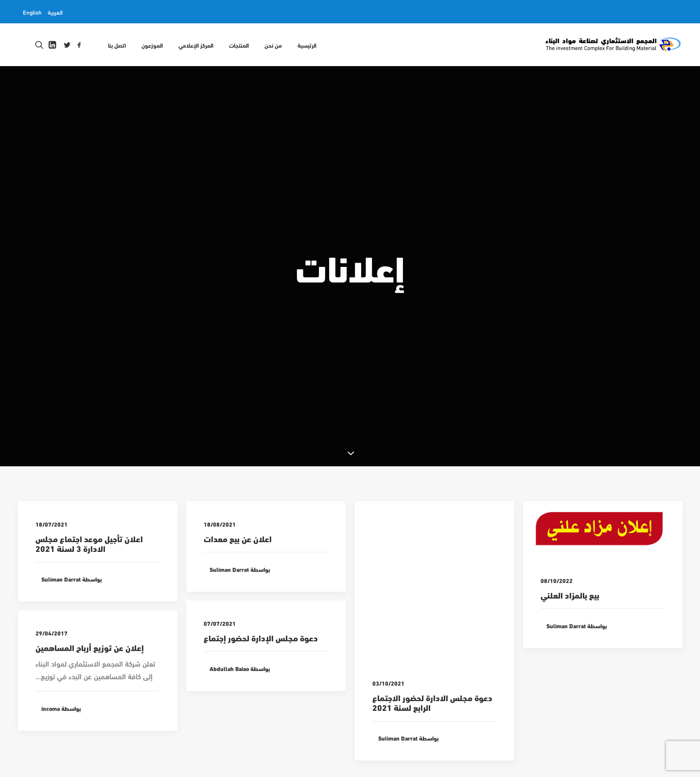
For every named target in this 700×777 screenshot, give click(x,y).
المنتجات (239, 45)
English (32, 12)
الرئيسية (307, 45)
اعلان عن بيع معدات (238, 496)
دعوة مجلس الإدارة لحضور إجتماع (261, 604)
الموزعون (152, 45)
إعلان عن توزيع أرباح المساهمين (90, 624)
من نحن (273, 45)
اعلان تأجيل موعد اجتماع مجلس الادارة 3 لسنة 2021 (89, 501)
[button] (79, 44)
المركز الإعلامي (196, 45)
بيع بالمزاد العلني (570, 553)
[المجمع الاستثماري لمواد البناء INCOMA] (612, 44)
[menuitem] (55, 12)
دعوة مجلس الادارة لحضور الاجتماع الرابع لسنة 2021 (432, 660)
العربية (55, 12)
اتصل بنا (117, 45)
